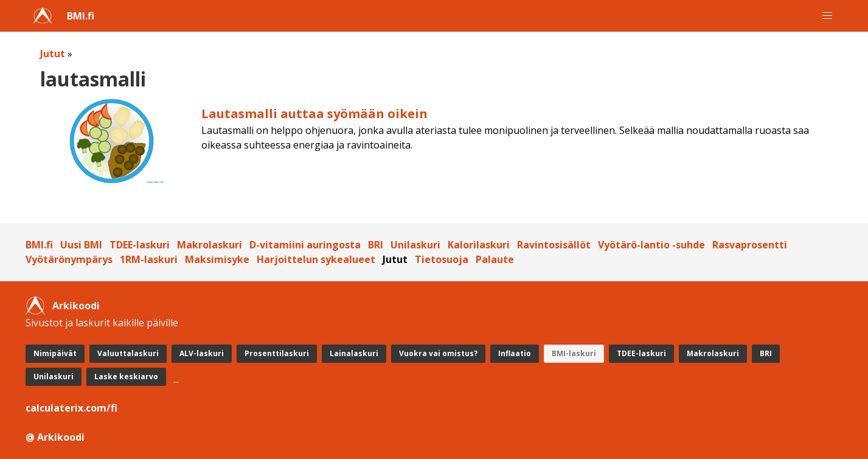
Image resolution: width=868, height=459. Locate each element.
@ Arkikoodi (55, 437)
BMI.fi (81, 16)
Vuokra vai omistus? (438, 353)
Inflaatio (515, 353)
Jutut (53, 54)
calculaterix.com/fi (71, 408)
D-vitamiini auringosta (305, 245)
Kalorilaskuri (479, 245)
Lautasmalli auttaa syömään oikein (314, 114)
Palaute (495, 259)
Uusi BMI (81, 245)
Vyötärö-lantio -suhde (651, 245)
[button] (827, 16)
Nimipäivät (55, 353)
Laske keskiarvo (126, 377)
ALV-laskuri (202, 353)
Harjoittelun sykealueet (316, 259)
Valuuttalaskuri (128, 353)
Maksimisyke (217, 259)
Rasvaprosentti (750, 245)
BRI (376, 245)
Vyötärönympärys (69, 259)
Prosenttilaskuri (277, 353)
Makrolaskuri (210, 245)
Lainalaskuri (354, 353)
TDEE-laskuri (140, 245)
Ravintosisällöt (554, 245)
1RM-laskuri (149, 259)
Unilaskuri (415, 245)
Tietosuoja (442, 259)
